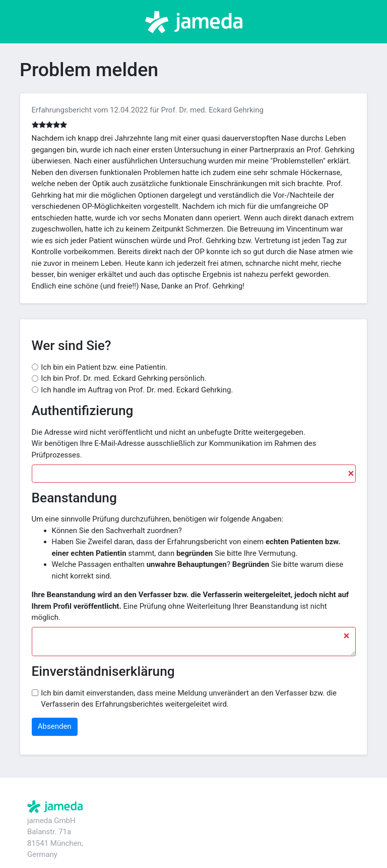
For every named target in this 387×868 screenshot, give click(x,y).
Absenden (55, 726)
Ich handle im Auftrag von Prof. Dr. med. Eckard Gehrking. (137, 390)
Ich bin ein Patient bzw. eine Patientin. (104, 367)
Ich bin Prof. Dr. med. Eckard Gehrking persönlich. (124, 378)
